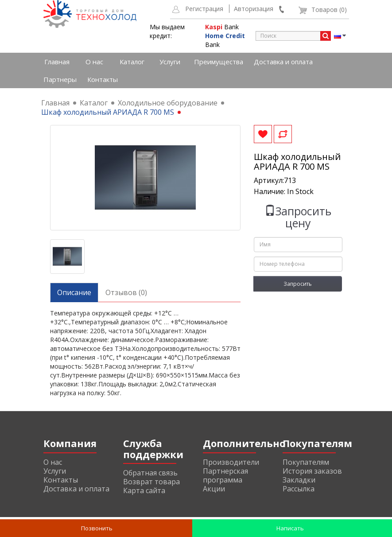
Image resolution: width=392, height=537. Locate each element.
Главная (57, 62)
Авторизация (254, 9)
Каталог (132, 62)
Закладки (299, 480)
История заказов (312, 471)
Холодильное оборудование (168, 103)
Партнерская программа (225, 475)
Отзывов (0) (126, 292)
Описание (74, 292)
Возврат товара (151, 482)
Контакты (103, 79)
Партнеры (60, 79)
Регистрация (204, 9)
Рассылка (299, 489)
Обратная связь (150, 473)
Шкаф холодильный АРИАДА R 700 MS (108, 112)
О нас (94, 62)
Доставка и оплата (283, 62)
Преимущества (219, 62)
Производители (231, 462)
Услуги (170, 62)
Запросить (298, 284)
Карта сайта (144, 490)
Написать (289, 528)
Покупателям (306, 462)
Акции (214, 489)
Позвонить (96, 528)
